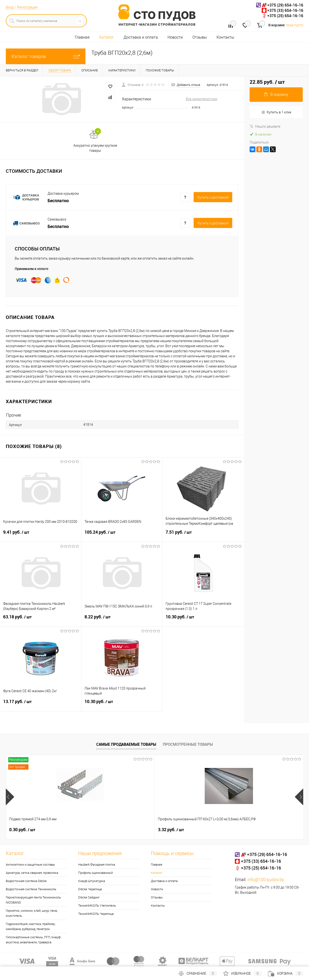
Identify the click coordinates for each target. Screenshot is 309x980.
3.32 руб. (97, 830)
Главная (82, 37)
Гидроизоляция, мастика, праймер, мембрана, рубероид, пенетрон (31, 926)
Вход (10, 7)
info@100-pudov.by (266, 880)
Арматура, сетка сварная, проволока (32, 873)
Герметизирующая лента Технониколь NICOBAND (33, 900)
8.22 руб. (122, 620)
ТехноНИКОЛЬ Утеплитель (97, 906)
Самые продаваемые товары (126, 744)
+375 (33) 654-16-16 (285, 10)
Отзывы (200, 37)
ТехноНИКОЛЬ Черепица (96, 914)
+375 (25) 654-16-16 (285, 16)
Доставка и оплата (141, 37)
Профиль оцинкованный (95, 873)
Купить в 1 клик (276, 112)
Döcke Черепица (90, 889)
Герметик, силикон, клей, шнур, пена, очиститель (32, 913)
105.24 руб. (122, 535)
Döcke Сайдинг (89, 897)
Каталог (107, 37)
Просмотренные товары (188, 744)
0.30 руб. (22, 830)
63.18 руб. (41, 620)
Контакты (225, 37)
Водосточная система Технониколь (31, 889)
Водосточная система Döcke (26, 881)
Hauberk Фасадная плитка (97, 865)
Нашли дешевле (265, 126)
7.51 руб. (203, 535)
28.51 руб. (172, 830)
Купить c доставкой (213, 197)
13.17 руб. (41, 704)
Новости (175, 37)
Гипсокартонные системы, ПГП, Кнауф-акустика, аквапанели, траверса (34, 940)
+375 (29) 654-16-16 (285, 5)
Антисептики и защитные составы (30, 865)
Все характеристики (202, 99)
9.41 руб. (41, 535)
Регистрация (27, 7)
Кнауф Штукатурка (92, 881)
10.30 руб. (203, 620)
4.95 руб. (245, 830)
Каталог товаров (46, 56)
